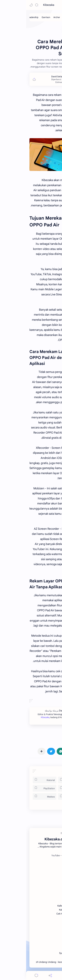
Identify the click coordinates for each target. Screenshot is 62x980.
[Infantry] (52, 17)
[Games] (44, 780)
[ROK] (44, 788)
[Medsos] (18, 796)
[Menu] (38, 975)
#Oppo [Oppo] (53, 737)
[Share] (24, 975)
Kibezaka (23, 5)
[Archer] (31, 17)
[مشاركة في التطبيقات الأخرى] (15, 751)
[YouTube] (29, 856)
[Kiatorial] (18, 780)
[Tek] (44, 796)
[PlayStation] (18, 788)
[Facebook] (51, 856)
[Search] (11, 5)
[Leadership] (7, 17)
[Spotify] (40, 856)
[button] (5, 5)
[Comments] (10, 975)
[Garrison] (20, 17)
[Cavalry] (41, 17)
